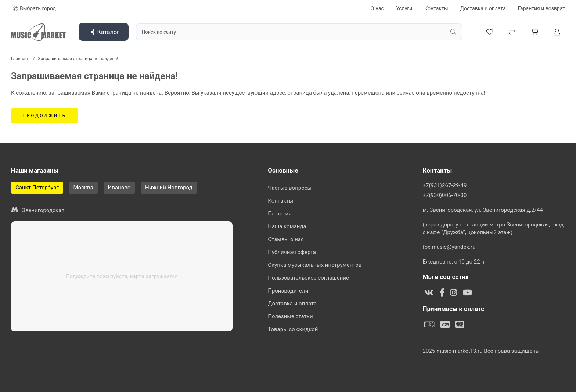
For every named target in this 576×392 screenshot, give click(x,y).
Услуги (404, 8)
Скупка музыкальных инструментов (315, 265)
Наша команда (287, 226)
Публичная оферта (292, 252)
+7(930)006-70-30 (444, 195)
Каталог (104, 32)
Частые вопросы (290, 188)
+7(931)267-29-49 (444, 185)
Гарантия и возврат (541, 8)
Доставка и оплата (483, 8)
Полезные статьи (290, 316)
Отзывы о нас (286, 239)
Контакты (436, 8)
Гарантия (280, 214)
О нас (377, 8)
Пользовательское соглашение (308, 278)
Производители (288, 291)
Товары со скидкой (293, 329)
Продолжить (44, 116)
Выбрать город (34, 8)
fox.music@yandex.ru (449, 247)
